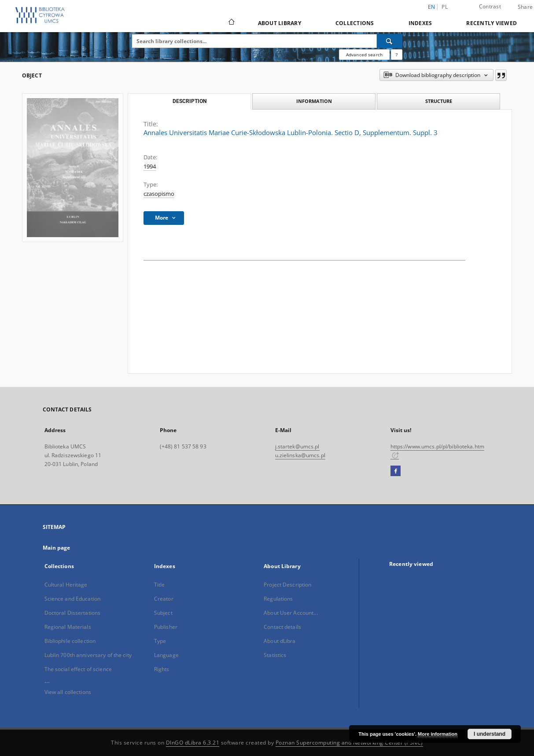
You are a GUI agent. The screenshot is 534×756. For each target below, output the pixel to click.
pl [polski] (445, 7)
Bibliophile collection (70, 641)
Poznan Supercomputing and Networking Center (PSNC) (349, 743)
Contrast (490, 6)
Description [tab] (190, 101)
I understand (490, 734)
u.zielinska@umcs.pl (300, 455)
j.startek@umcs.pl (297, 446)
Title (160, 585)
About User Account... (291, 613)
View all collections (68, 692)
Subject (163, 613)
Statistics (275, 655)
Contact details (282, 627)
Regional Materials (68, 627)
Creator (164, 599)
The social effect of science (78, 669)
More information (438, 734)
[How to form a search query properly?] (397, 55)
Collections (355, 23)
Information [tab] (314, 101)
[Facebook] (396, 471)
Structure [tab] (439, 101)
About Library (280, 23)
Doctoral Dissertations (73, 613)
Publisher (166, 627)
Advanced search (364, 55)
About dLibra (280, 641)
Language (166, 655)
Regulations (278, 599)
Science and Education (73, 599)
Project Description (287, 585)
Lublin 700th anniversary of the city (88, 655)
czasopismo (159, 194)
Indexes (420, 23)
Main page (57, 548)
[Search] (390, 41)
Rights (162, 669)
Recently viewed (492, 23)
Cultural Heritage (66, 585)
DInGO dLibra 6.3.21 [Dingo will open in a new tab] (193, 743)
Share (525, 7)
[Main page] (231, 23)
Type (160, 641)
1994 (150, 167)
